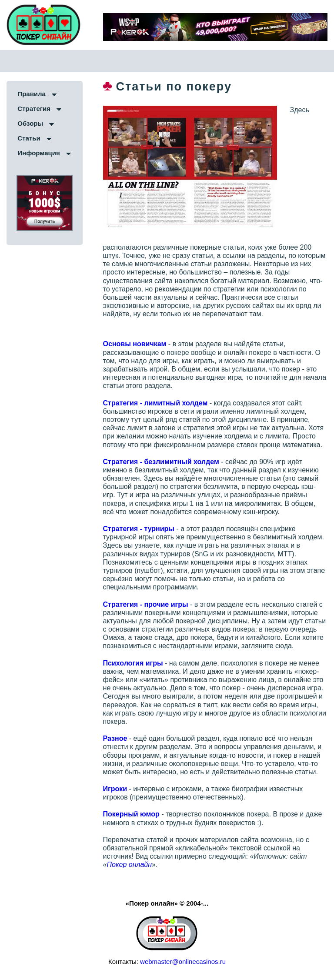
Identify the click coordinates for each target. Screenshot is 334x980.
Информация (38, 153)
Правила (32, 94)
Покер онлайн (129, 865)
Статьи (29, 138)
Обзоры (30, 123)
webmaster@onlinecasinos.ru (183, 962)
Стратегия (34, 109)
